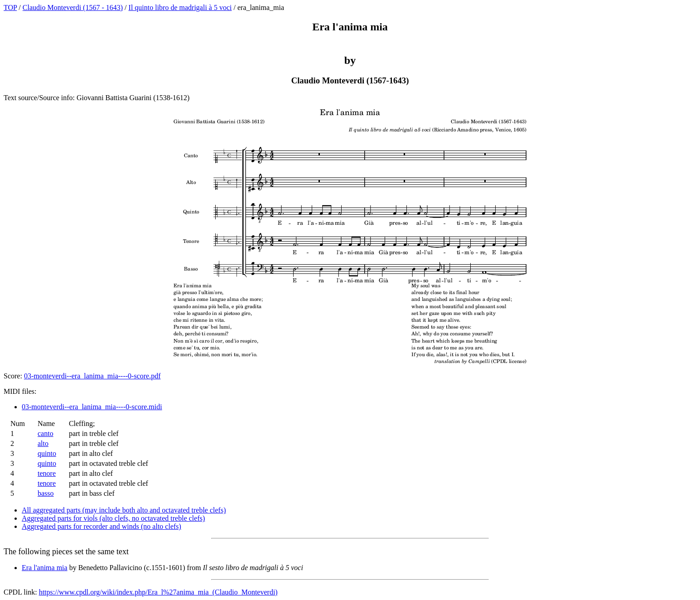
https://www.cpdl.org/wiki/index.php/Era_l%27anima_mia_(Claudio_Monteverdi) (158, 592)
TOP (10, 7)
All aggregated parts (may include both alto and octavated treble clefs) (124, 510)
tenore (47, 473)
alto (43, 443)
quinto (47, 453)
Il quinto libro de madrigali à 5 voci (180, 7)
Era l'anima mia (45, 568)
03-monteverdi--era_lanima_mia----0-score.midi (92, 407)
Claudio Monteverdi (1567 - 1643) (73, 7)
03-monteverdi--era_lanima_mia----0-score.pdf (92, 376)
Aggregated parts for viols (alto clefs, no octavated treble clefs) (113, 518)
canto (46, 433)
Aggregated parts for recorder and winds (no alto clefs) (101, 526)
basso (46, 493)
